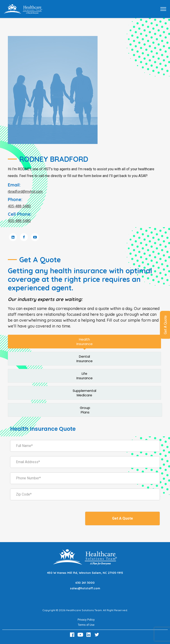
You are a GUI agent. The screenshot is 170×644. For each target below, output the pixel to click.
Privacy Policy (86, 620)
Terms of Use (86, 625)
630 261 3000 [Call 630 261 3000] (85, 583)
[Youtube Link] (81, 635)
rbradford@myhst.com (25, 192)
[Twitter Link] (97, 635)
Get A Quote (123, 518)
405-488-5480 (19, 206)
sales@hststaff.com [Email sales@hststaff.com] (85, 588)
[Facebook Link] (73, 635)
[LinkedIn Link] (89, 635)
